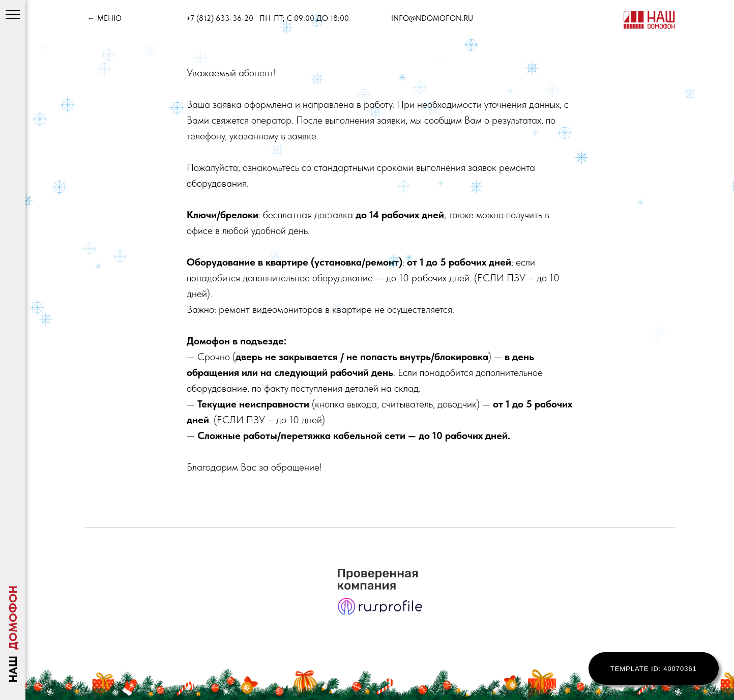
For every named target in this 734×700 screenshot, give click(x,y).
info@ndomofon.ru (432, 18)
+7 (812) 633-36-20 (220, 18)
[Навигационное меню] (13, 15)
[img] (649, 20)
